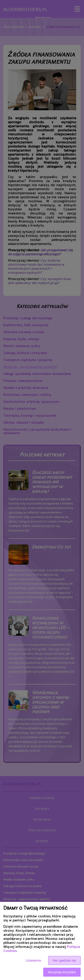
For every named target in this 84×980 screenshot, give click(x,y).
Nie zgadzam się (65, 960)
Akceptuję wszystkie (62, 972)
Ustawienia (33, 960)
